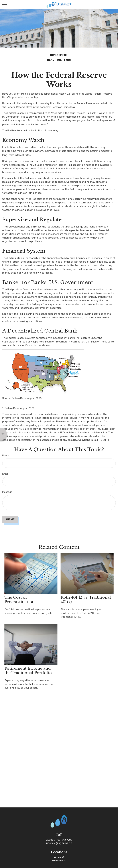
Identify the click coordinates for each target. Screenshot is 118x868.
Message (7, 492)
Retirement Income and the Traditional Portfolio (28, 671)
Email (5, 474)
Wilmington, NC (59, 861)
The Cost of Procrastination (20, 600)
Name (6, 456)
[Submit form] (10, 519)
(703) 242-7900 (64, 840)
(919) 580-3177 (64, 844)
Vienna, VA (59, 857)
